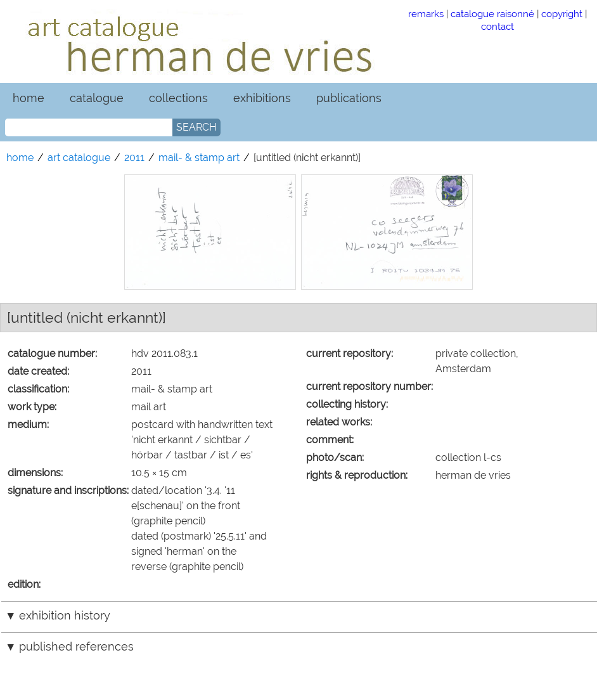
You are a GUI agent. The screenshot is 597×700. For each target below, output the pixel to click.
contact (497, 26)
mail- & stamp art (199, 158)
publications (349, 98)
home (29, 98)
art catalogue (79, 158)
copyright (562, 14)
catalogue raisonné (492, 14)
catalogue (97, 98)
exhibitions (262, 98)
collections (178, 98)
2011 (134, 158)
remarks (426, 14)
